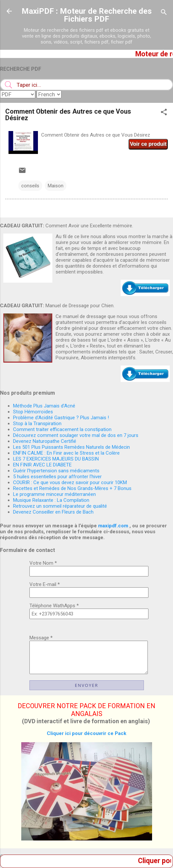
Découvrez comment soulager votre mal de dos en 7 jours (76, 435)
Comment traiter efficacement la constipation (62, 429)
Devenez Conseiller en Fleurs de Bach (53, 512)
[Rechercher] (164, 13)
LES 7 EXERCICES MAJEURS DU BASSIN (56, 459)
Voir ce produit (148, 144)
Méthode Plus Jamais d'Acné (44, 406)
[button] (164, 113)
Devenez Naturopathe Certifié (45, 441)
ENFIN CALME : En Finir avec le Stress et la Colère (66, 453)
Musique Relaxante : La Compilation (51, 500)
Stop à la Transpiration (37, 424)
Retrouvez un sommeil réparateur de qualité (60, 506)
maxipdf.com (113, 526)
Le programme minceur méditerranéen (54, 494)
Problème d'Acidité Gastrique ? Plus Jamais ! (61, 418)
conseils (30, 186)
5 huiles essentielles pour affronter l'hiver (57, 477)
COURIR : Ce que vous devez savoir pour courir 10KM (70, 482)
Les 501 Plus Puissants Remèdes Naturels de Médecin (71, 447)
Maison (56, 186)
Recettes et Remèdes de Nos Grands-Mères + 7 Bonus (72, 488)
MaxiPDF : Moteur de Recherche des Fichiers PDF (87, 15)
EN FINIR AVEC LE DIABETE (42, 465)
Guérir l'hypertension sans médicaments (56, 471)
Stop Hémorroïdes (33, 412)
